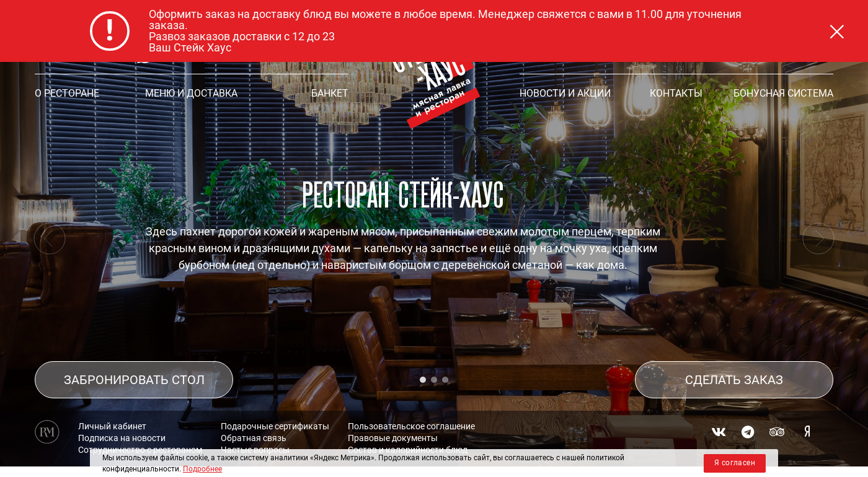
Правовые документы (393, 424)
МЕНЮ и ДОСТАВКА (191, 93)
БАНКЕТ (330, 93)
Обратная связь (254, 424)
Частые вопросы (255, 436)
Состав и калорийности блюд (408, 436)
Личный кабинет (112, 413)
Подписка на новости (122, 424)
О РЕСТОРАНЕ (67, 93)
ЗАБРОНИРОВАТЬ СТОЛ (134, 366)
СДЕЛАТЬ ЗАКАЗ (734, 366)
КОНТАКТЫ (676, 93)
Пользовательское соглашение (411, 413)
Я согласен (735, 463)
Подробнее (202, 469)
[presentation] (50, 239)
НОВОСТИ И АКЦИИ (565, 93)
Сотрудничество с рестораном (140, 436)
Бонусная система (783, 93)
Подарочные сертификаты (275, 413)
